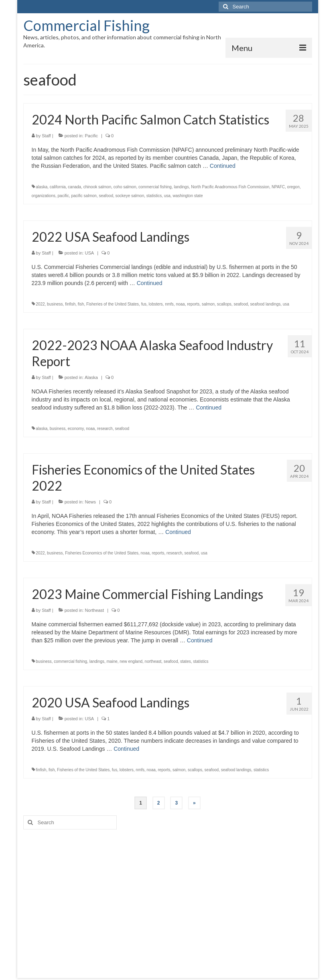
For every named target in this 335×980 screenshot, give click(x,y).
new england (131, 661)
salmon (208, 304)
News (90, 502)
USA (89, 253)
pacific (63, 196)
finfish (70, 304)
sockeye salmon (130, 196)
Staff (46, 136)
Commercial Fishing (86, 25)
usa (167, 196)
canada (74, 187)
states (186, 661)
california (58, 187)
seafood (106, 196)
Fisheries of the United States (113, 304)
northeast (153, 661)
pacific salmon (84, 196)
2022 (40, 304)
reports (193, 304)
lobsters (156, 304)
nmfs (169, 304)
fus (144, 304)
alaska (42, 187)
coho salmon (125, 187)
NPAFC (278, 187)
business (55, 304)
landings (181, 187)
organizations (44, 196)
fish (81, 304)
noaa (180, 304)
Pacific (91, 136)
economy (76, 429)
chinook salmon (97, 187)
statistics (154, 196)
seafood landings (266, 304)
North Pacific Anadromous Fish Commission (230, 187)
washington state (188, 196)
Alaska (91, 377)
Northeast (94, 610)
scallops (224, 304)
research (105, 429)
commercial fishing (155, 187)
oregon (293, 187)
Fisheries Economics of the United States (102, 553)
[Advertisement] (168, 898)
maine (112, 661)
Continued (223, 166)
